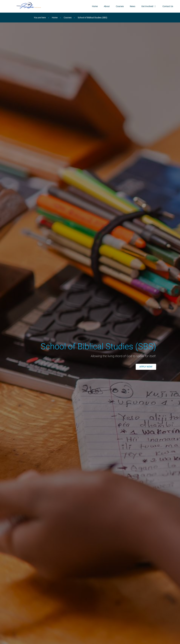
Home (95, 6)
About (107, 6)
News (133, 6)
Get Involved (149, 6)
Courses (120, 6)
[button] (146, 367)
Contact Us (168, 6)
